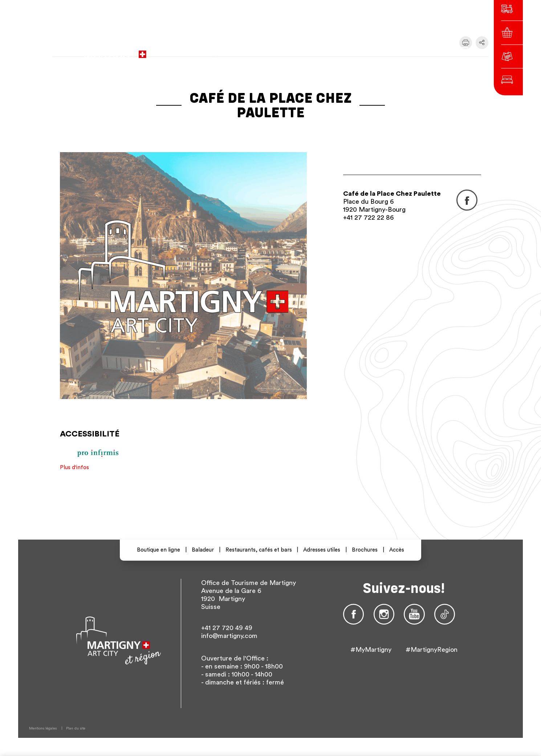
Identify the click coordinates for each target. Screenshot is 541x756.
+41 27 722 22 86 (368, 218)
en (389, 51)
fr (363, 51)
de (375, 51)
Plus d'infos (74, 468)
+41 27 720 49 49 (227, 628)
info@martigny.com (229, 636)
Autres (409, 51)
